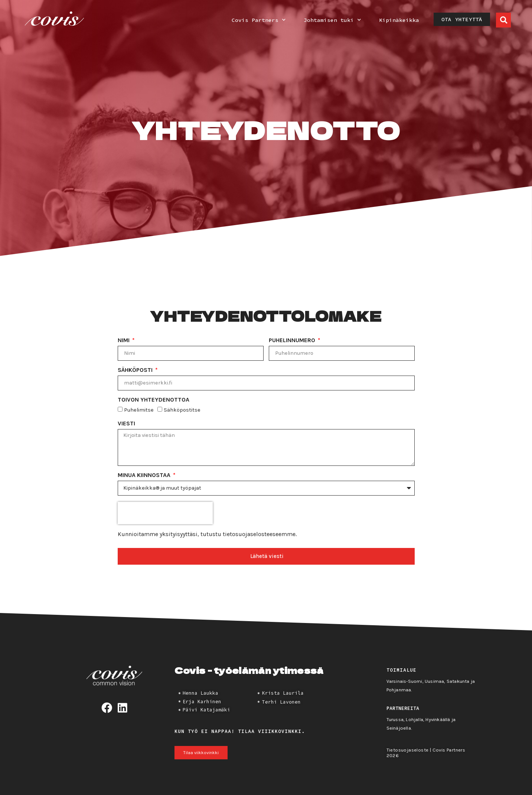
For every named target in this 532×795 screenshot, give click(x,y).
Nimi (124, 340)
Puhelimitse (139, 410)
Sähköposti (136, 370)
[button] (503, 20)
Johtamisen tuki (332, 20)
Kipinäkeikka (399, 20)
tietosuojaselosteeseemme (259, 534)
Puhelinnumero (293, 340)
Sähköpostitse (182, 410)
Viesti (126, 424)
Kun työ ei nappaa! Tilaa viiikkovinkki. (240, 731)
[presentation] (165, 513)
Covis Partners (259, 20)
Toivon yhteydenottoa (154, 400)
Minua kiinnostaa (145, 475)
